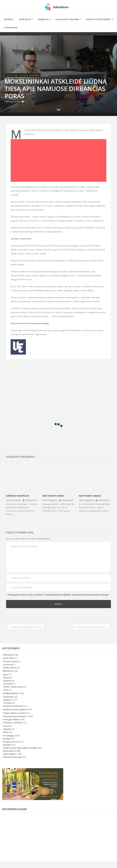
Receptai (7, 739)
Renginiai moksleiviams (13, 706)
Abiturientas (9, 697)
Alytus (6, 675)
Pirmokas (7, 703)
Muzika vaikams (10, 668)
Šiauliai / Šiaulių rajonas (13, 687)
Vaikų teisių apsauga (12, 757)
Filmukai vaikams (10, 661)
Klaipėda (7, 681)
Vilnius (6, 690)
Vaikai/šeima (34, 75)
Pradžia (8, 19)
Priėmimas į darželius (12, 723)
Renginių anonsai (11, 742)
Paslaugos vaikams (67, 19)
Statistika (23, 75)
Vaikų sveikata (9, 754)
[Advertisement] (58, 161)
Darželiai (43, 19)
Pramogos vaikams (11, 720)
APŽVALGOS (8, 655)
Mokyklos (26, 19)
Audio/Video (8, 658)
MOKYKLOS (8, 671)
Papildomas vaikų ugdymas (15, 709)
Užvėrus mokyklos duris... (18, 496)
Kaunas (6, 678)
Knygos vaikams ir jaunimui (15, 713)
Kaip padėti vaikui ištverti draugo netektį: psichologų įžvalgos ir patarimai (58, 496)
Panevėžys (8, 684)
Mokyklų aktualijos (11, 693)
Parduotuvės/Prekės (98, 19)
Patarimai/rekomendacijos (15, 716)
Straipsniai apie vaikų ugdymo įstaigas (20, 748)
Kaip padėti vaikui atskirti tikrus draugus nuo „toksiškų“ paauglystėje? (94, 496)
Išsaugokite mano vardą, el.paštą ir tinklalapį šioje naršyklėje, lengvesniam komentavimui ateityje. (59, 595)
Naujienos (8, 700)
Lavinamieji (8, 665)
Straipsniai (11, 28)
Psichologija (12, 75)
